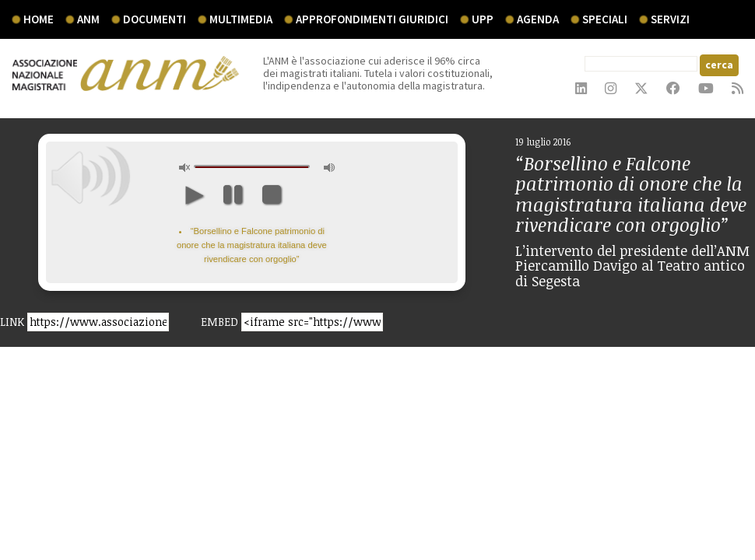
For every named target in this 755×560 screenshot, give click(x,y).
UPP (483, 19)
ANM (88, 19)
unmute (185, 168)
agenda (538, 19)
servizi (670, 19)
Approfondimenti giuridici (372, 19)
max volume (330, 168)
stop (271, 194)
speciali (605, 19)
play (193, 194)
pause (232, 194)
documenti (155, 19)
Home (39, 19)
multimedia (241, 19)
